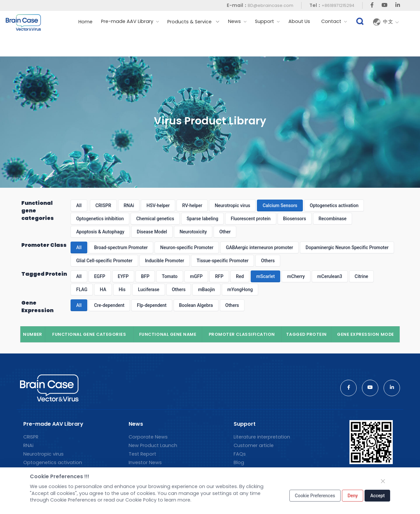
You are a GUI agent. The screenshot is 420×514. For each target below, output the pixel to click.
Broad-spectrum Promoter (121, 247)
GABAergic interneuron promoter (259, 247)
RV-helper (192, 205)
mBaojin (206, 289)
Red (240, 276)
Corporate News (148, 437)
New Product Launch (153, 445)
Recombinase (333, 219)
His (122, 289)
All (79, 205)
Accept (377, 496)
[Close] (383, 481)
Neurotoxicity (193, 232)
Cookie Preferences (315, 496)
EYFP (123, 276)
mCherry (296, 276)
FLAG (82, 289)
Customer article (254, 445)
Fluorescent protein (251, 219)
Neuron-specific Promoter (187, 247)
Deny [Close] (353, 496)
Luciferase (148, 289)
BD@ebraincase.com (271, 5)
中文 (391, 22)
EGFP (100, 276)
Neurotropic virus (232, 205)
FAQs (240, 454)
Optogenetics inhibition (100, 219)
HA (103, 289)
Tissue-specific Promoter (222, 261)
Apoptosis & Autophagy (100, 232)
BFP (145, 276)
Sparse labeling (202, 219)
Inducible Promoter (165, 261)
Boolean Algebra (196, 305)
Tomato (170, 276)
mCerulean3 (330, 276)
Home (85, 22)
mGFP (196, 276)
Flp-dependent (152, 305)
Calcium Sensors (280, 205)
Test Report (142, 454)
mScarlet (265, 276)
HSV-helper (158, 205)
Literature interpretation (262, 437)
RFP (219, 276)
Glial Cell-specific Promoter (104, 261)
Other (225, 232)
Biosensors (295, 219)
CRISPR (103, 205)
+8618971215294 (338, 5)
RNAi (129, 205)
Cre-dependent (109, 305)
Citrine (361, 276)
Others (268, 261)
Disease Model (152, 232)
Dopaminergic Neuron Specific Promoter (347, 247)
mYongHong (240, 289)
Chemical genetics (155, 219)
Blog (239, 462)
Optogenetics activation (334, 205)
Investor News (145, 462)
